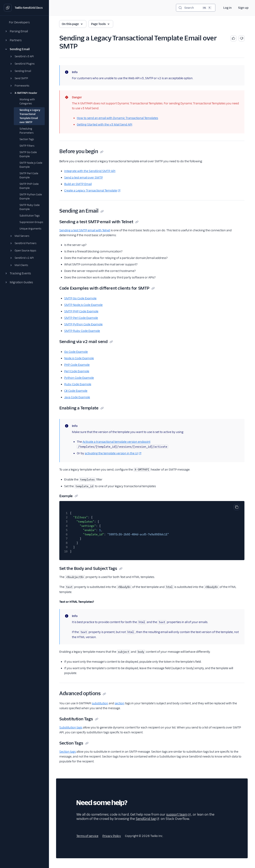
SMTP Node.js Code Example (83, 305)
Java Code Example (77, 397)
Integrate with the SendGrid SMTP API (90, 171)
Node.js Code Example (79, 358)
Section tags (68, 752)
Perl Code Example (77, 371)
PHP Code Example (77, 365)
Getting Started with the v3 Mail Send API (105, 124)
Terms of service (87, 836)
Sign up (243, 8)
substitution (100, 703)
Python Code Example (79, 378)
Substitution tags (71, 727)
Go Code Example (76, 352)
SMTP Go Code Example (80, 298)
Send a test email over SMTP (84, 177)
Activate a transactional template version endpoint (116, 442)
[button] (24, 31)
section (119, 703)
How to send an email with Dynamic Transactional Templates (117, 118)
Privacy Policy (112, 836)
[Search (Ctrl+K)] (196, 8)
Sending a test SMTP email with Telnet (85, 230)
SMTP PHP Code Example (81, 311)
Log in (227, 8)
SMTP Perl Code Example (81, 318)
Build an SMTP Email (78, 184)
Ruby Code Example (78, 384)
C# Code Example (76, 391)
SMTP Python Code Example (83, 324)
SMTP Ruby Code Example (82, 331)
